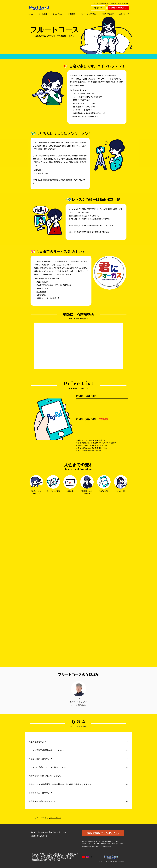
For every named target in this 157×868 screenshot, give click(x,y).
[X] (92, 857)
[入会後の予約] (98, 8)
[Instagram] (88, 857)
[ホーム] (33, 818)
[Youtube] (84, 857)
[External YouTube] (79, 346)
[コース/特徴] (42, 818)
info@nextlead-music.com (52, 832)
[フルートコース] (55, 818)
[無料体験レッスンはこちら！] (118, 8)
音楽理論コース (70, 180)
